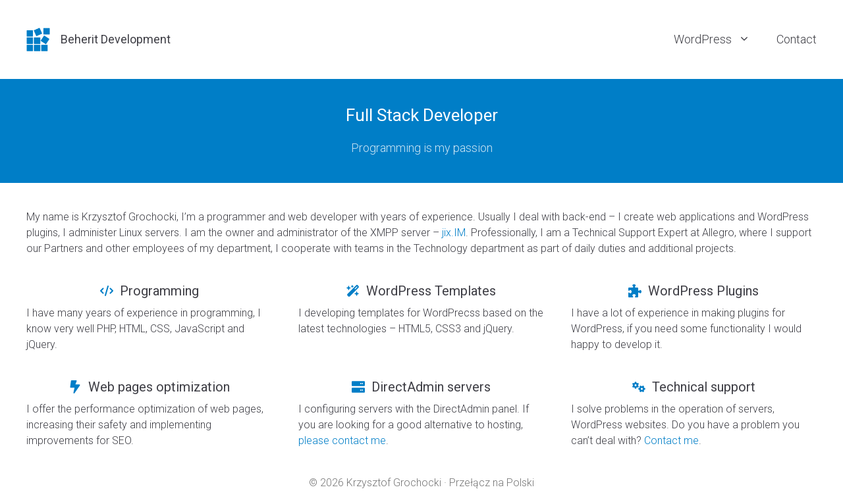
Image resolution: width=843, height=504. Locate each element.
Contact (797, 39)
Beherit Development (116, 39)
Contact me (671, 441)
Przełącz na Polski (492, 483)
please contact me (342, 441)
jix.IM (454, 233)
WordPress (719, 39)
